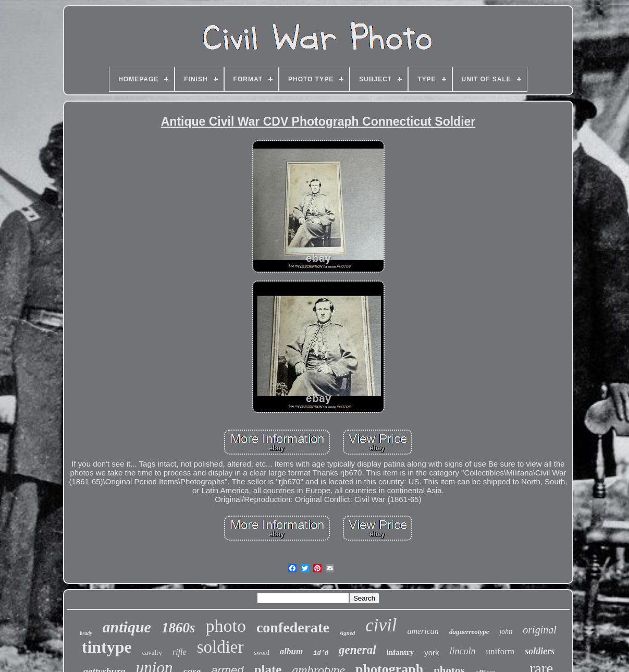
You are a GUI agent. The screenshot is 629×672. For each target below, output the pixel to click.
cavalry (152, 652)
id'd (321, 653)
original (539, 630)
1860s (178, 628)
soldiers (540, 651)
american (423, 631)
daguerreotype (469, 632)
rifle (180, 652)
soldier (220, 647)
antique (127, 627)
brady (86, 633)
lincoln (462, 651)
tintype (107, 647)
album (291, 651)
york (431, 652)
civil (381, 625)
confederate (293, 627)
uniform (500, 651)
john (506, 632)
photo (225, 626)
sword (262, 653)
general (357, 650)
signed (347, 633)
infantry (400, 652)
